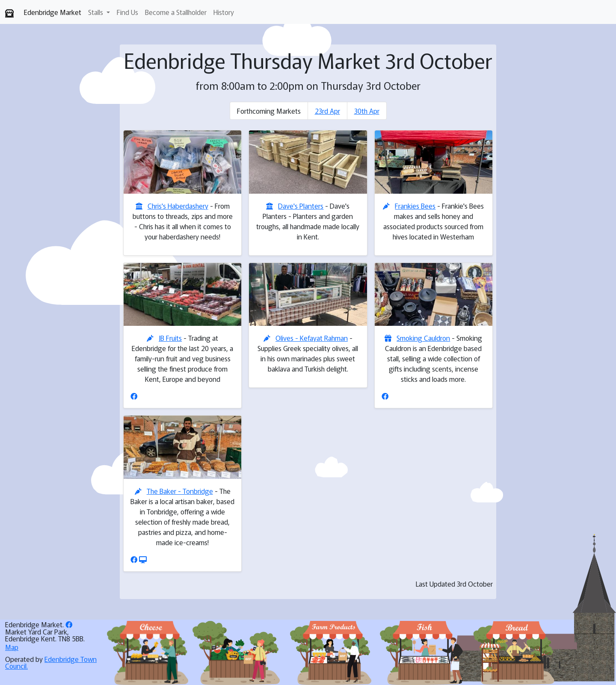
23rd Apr (327, 111)
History (224, 12)
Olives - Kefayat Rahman (312, 338)
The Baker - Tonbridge (180, 491)
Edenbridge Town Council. (51, 662)
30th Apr (367, 111)
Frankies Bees (415, 206)
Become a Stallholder (176, 12)
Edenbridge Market (53, 12)
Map (12, 647)
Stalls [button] (96, 12)
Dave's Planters (301, 206)
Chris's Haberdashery (178, 206)
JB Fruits (170, 338)
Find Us (127, 12)
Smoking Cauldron (423, 338)
